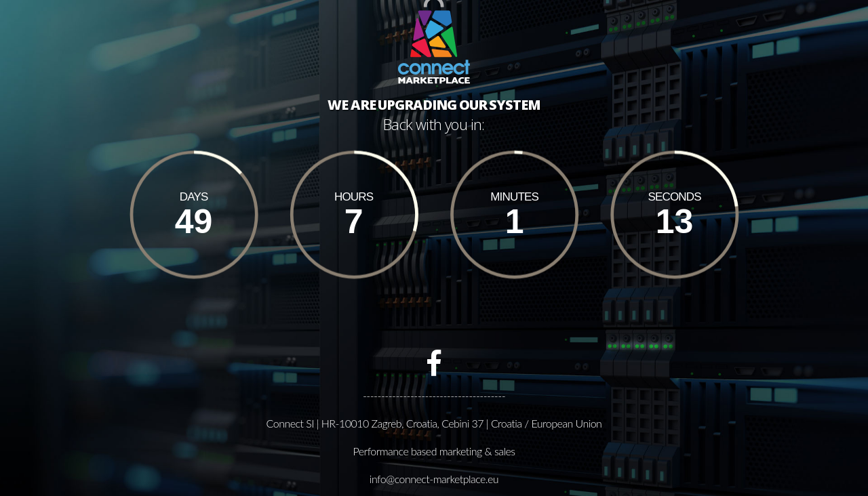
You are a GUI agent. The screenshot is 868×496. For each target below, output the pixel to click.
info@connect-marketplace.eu (434, 478)
